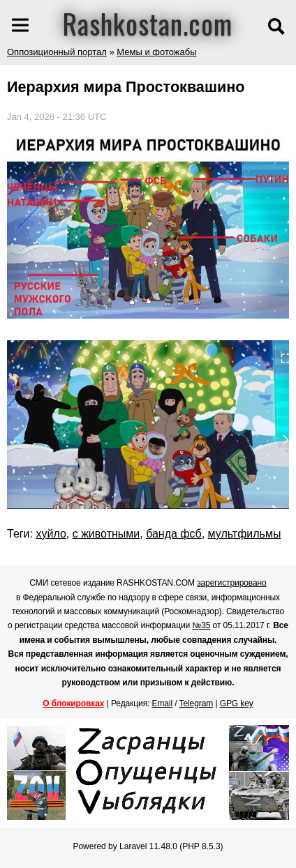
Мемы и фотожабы (156, 52)
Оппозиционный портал (57, 52)
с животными (106, 534)
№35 (201, 625)
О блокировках (73, 703)
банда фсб (174, 534)
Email (163, 703)
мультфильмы (245, 534)
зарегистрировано (232, 583)
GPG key (237, 703)
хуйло (51, 534)
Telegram (197, 703)
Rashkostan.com (148, 23)
